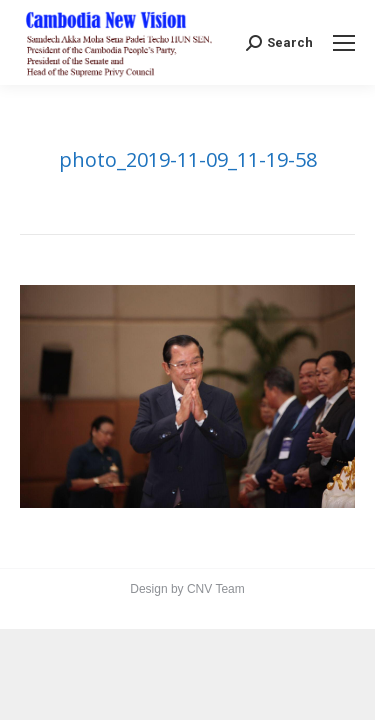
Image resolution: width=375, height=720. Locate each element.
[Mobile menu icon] (344, 43)
